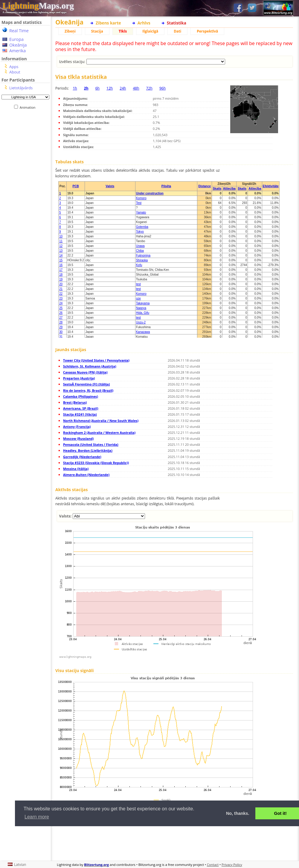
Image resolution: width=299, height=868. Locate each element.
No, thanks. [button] (238, 813)
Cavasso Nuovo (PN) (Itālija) (85, 372)
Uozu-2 (141, 322)
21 (61, 289)
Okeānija (18, 45)
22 (61, 294)
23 (61, 298)
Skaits (217, 189)
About (15, 72)
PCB (75, 186)
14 (61, 255)
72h (149, 88)
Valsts (110, 186)
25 (61, 308)
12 (61, 246)
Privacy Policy (232, 865)
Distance (205, 186)
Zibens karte (108, 23)
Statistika (177, 23)
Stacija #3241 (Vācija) (80, 414)
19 (61, 279)
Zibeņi (70, 31)
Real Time (19, 31)
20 (61, 284)
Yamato (141, 212)
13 (61, 251)
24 (61, 303)
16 (61, 265)
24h (123, 88)
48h (136, 88)
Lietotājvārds (21, 88)
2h (86, 88)
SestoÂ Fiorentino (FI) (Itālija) (86, 384)
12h (110, 88)
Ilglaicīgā (150, 31)
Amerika (17, 51)
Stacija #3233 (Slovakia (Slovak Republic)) (96, 463)
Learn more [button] (37, 817)
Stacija (97, 31)
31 (61, 337)
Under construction (150, 193)
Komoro (141, 198)
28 (61, 322)
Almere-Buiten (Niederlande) (86, 475)
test (138, 284)
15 (61, 260)
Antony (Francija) (77, 427)
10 (61, 236)
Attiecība (229, 189)
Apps (14, 67)
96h (163, 88)
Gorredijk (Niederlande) (82, 457)
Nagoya (141, 308)
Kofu (139, 265)
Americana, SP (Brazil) (81, 408)
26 (61, 313)
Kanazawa (143, 332)
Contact (213, 865)
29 (61, 327)
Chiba (140, 251)
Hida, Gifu (143, 313)
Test (139, 203)
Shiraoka (142, 260)
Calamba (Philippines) (81, 396)
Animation (29, 107)
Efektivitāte (271, 186)
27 (61, 318)
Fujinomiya (143, 255)
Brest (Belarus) (75, 402)
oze (138, 298)
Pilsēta (166, 186)
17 (61, 270)
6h (97, 88)
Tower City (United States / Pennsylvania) (96, 360)
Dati (177, 31)
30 (61, 332)
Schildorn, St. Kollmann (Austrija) (90, 366)
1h (75, 88)
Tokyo (140, 232)
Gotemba (142, 227)
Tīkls (123, 31)
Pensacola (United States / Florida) (91, 444)
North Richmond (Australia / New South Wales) (101, 421)
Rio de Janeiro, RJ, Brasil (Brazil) (88, 390)
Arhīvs (144, 23)
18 (61, 275)
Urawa (140, 246)
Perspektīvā (207, 31)
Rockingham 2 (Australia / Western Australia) (99, 433)
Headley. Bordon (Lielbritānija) (88, 450)
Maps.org (38, 6)
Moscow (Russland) (78, 438)
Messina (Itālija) (76, 469)
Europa (16, 39)
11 (61, 241)
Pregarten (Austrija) (79, 378)
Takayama (143, 303)
